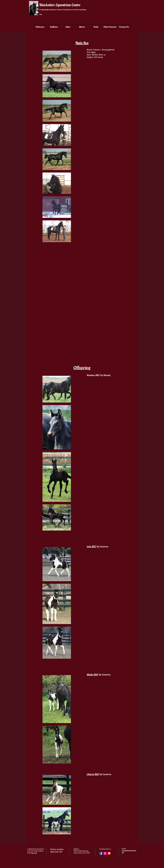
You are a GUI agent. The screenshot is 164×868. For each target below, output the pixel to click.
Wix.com (34, 853)
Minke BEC (93, 674)
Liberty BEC (93, 774)
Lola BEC (91, 546)
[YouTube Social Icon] (109, 853)
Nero (93, 52)
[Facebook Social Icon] (101, 853)
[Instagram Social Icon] (105, 853)
